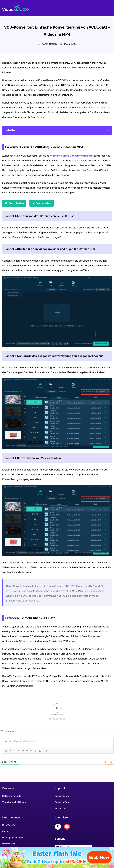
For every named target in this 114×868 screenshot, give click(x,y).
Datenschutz (9, 844)
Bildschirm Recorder (12, 796)
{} (44, 751)
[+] (48, 751)
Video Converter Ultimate (14, 802)
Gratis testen (16, 203)
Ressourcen (61, 808)
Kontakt (6, 831)
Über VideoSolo (10, 825)
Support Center (62, 796)
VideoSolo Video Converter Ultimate (71, 156)
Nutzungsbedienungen (13, 838)
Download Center (63, 802)
